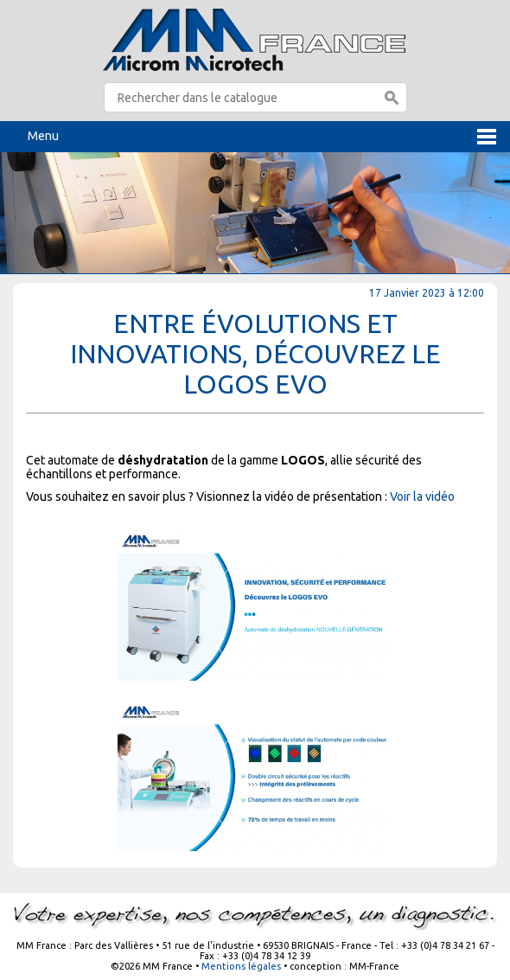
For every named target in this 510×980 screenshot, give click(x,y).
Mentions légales (241, 966)
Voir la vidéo (422, 496)
